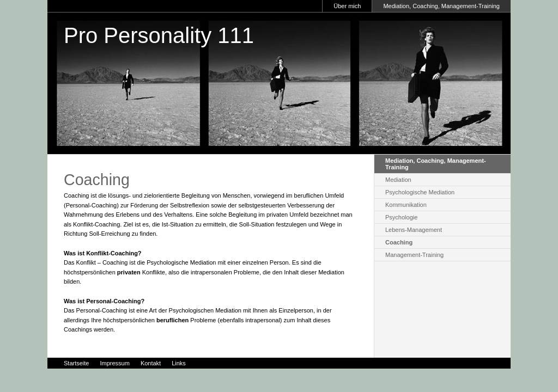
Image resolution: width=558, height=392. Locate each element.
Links (179, 363)
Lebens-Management (414, 230)
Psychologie (401, 217)
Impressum (114, 363)
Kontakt (151, 363)
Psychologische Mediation (420, 192)
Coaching (399, 242)
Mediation (398, 180)
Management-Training (414, 255)
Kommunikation (406, 205)
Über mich (347, 6)
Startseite (76, 363)
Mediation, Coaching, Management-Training (441, 6)
